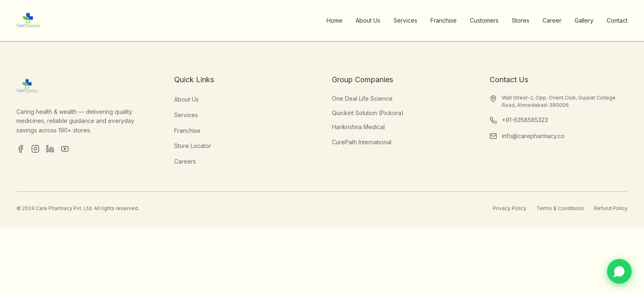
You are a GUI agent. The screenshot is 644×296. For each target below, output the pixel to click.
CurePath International (362, 142)
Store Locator (193, 146)
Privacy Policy (510, 208)
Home (335, 20)
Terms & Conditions (560, 208)
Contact (617, 20)
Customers (484, 20)
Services (405, 20)
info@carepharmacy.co (533, 136)
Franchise (444, 20)
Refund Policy (611, 208)
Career (552, 20)
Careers (185, 161)
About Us (368, 20)
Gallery (584, 20)
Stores (521, 20)
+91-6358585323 (525, 120)
